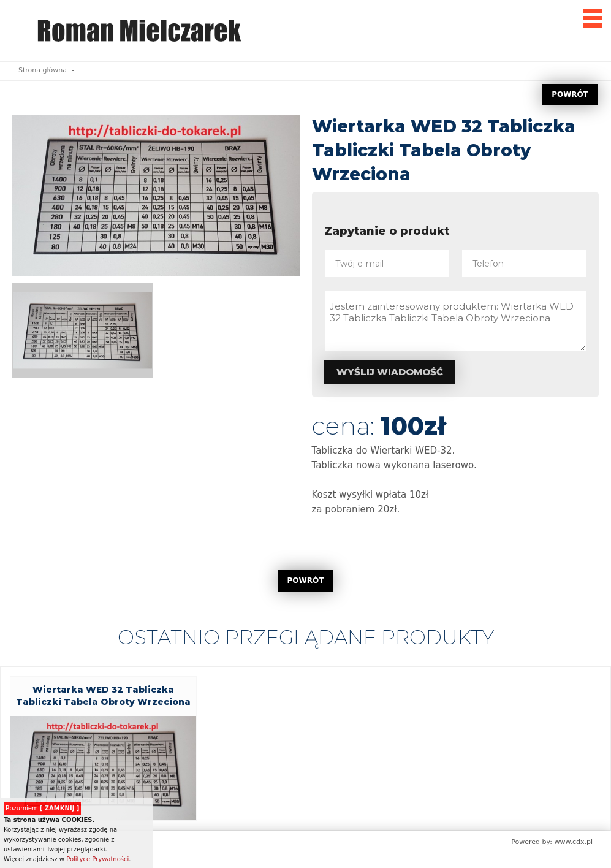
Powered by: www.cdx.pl (552, 842)
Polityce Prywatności (97, 859)
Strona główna (43, 70)
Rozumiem (42, 808)
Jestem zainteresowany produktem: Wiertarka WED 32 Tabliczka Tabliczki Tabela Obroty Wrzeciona (456, 321)
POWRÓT (570, 94)
